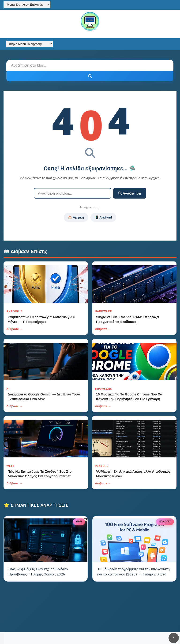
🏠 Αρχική (76, 217)
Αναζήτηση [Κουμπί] (130, 193)
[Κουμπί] (90, 76)
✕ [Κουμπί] (174, 638)
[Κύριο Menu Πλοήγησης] (29, 44)
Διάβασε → (14, 329)
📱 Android (103, 217)
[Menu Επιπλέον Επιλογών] (27, 5)
